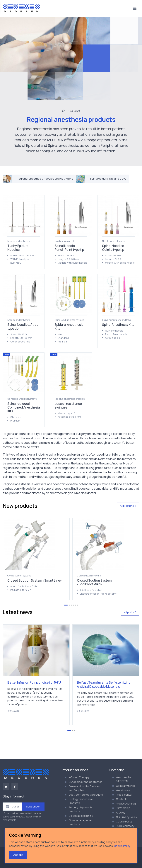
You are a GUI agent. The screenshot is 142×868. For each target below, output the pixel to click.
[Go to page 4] (73, 605)
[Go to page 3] (71, 605)
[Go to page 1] (66, 605)
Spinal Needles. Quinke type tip (113, 248)
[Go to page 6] (77, 605)
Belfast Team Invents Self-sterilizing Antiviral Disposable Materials (104, 684)
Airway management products (81, 822)
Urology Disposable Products (81, 801)
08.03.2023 (83, 711)
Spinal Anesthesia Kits (118, 325)
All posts (130, 612)
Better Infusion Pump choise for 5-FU (34, 682)
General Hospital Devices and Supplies (84, 788)
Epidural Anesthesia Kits (69, 326)
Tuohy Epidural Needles (18, 248)
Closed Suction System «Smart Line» (35, 580)
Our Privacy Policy (126, 817)
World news (123, 790)
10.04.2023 (13, 711)
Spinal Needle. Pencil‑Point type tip (69, 248)
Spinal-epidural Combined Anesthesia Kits (24, 407)
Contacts (122, 799)
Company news (125, 786)
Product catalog (126, 803)
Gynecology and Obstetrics (85, 782)
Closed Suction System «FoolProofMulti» (94, 582)
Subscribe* (33, 806)
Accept (18, 855)
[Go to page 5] (75, 605)
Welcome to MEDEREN (123, 779)
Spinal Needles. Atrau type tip (23, 326)
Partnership (123, 808)
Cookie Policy (124, 821)
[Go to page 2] (69, 605)
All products (128, 506)
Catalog (75, 111)
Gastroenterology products (86, 795)
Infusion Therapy (79, 777)
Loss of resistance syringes (68, 405)
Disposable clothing (81, 816)
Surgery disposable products (81, 809)
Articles (121, 813)
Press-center (124, 795)
